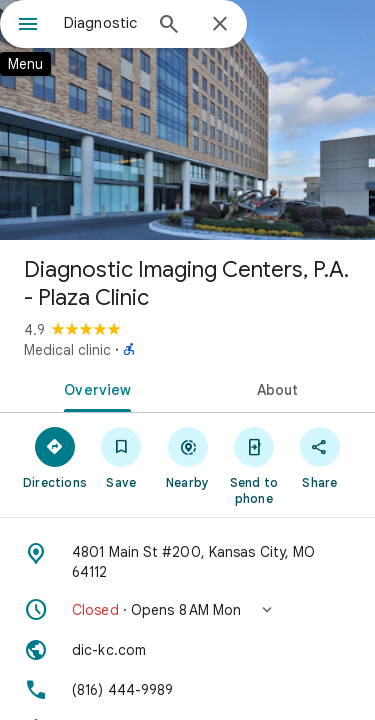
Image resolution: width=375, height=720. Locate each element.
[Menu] (28, 26)
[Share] (320, 457)
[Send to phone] (254, 465)
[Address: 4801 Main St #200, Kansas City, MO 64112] (187, 562)
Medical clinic (67, 350)
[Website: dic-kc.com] (187, 650)
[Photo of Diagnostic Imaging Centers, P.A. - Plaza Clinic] (187, 120)
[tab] (94, 388)
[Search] (169, 26)
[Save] (121, 457)
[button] (187, 610)
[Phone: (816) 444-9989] (187, 690)
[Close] (220, 25)
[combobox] (102, 23)
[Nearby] (187, 457)
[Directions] (55, 457)
